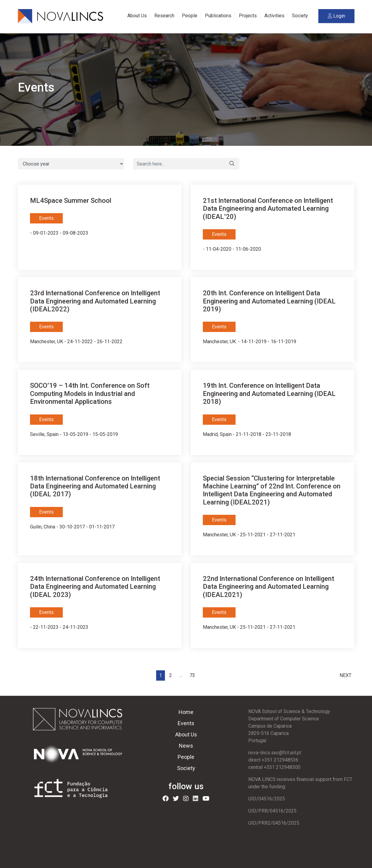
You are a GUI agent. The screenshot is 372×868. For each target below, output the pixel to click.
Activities (274, 16)
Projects (248, 16)
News (186, 746)
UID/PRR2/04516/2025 (274, 823)
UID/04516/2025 (267, 799)
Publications (218, 16)
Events (186, 723)
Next (345, 675)
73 (192, 675)
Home (186, 712)
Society (300, 16)
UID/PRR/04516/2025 (272, 811)
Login (336, 16)
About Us (137, 16)
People (190, 16)
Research (164, 16)
